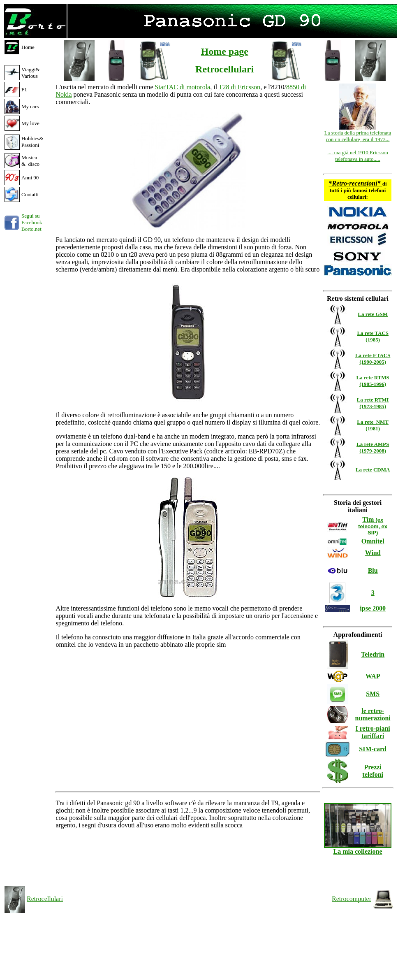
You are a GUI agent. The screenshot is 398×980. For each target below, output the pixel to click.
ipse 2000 (373, 608)
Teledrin (373, 654)
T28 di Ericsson (239, 87)
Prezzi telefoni (373, 771)
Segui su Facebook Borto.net (32, 222)
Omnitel (373, 541)
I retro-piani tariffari (373, 732)
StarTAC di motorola (182, 87)
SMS (373, 694)
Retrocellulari (45, 899)
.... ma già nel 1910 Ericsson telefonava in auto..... (358, 156)
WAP (373, 676)
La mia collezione (358, 849)
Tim (373, 526)
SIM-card (373, 749)
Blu (373, 570)
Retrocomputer (352, 899)
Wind (373, 553)
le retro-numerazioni (373, 714)
